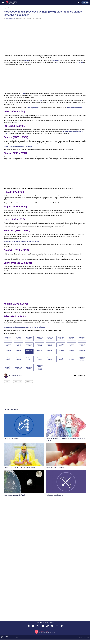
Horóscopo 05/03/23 (50, 338)
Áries (40, 101)
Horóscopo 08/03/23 (82, 338)
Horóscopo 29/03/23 (50, 359)
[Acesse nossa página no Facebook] (57, 626)
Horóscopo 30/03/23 (61, 359)
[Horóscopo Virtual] (24, 3)
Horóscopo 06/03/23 (61, 338)
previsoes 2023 (29, 381)
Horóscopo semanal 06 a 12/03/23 (8, 367)
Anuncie (87, 637)
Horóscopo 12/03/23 (40, 345)
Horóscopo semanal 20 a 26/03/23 (29, 367)
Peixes (27, 60)
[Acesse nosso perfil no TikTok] (47, 626)
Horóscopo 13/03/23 (50, 345)
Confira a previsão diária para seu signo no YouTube (21, 241)
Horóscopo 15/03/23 (71, 345)
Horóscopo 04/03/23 (40, 338)
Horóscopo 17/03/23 (8, 351)
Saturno (55, 60)
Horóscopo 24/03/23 (82, 351)
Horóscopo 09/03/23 (8, 345)
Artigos (6, 8)
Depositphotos (16, 638)
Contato (81, 637)
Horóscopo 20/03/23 (40, 351)
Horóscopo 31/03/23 (71, 359)
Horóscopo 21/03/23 (50, 351)
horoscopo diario (18, 381)
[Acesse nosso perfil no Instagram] (28, 626)
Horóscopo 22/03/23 (61, 351)
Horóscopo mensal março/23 (82, 359)
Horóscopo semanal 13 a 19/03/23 (19, 367)
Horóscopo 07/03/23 (71, 338)
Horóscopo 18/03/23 (18, 351)
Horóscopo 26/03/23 (18, 359)
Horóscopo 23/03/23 (71, 351)
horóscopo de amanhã (75, 108)
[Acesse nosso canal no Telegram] (43, 626)
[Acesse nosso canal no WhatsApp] (38, 626)
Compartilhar (80, 375)
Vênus (80, 62)
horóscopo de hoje (33, 108)
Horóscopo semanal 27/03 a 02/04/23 (40, 367)
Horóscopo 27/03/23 (29, 359)
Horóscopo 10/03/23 (18, 345)
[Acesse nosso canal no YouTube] (33, 626)
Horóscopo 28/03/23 (40, 359)
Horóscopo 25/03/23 (8, 359)
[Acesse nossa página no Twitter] (52, 626)
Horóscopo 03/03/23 (29, 338)
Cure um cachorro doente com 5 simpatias (18, 146)
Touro (23, 94)
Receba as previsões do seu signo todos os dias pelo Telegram (25, 327)
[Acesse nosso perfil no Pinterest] (62, 626)
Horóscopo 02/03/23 (18, 338)
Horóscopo (11, 8)
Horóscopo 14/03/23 (61, 345)
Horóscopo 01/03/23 (8, 338)
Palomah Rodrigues (10, 19)
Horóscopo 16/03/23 (82, 345)
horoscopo (7, 381)
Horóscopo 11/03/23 (29, 345)
